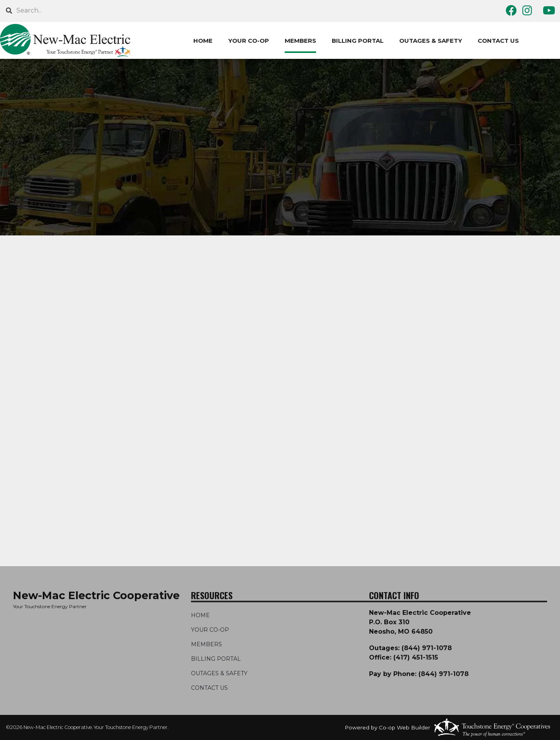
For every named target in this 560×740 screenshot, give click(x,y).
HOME (203, 41)
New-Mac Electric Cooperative (96, 596)
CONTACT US (498, 41)
